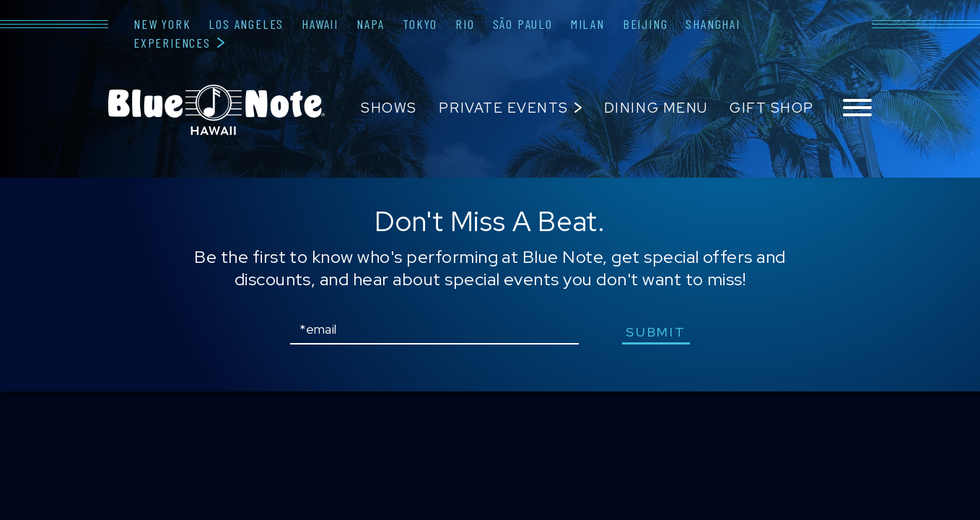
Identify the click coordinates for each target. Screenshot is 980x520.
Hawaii (320, 24)
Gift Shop (772, 108)
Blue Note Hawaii (216, 110)
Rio (465, 24)
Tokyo (420, 24)
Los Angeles (246, 24)
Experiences (172, 43)
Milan (588, 24)
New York (162, 24)
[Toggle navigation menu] (857, 109)
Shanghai (713, 24)
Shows (389, 108)
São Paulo (523, 24)
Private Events (503, 108)
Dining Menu (656, 108)
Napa (371, 24)
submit (656, 332)
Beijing (646, 24)
